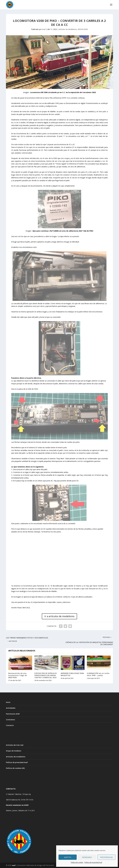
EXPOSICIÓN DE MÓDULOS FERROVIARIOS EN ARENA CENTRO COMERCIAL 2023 (46, 675)
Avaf (44, 29)
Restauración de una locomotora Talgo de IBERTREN (18, 675)
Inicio (8, 702)
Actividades (11, 708)
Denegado (87, 857)
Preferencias (106, 857)
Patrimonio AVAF (13, 714)
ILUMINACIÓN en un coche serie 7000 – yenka (98, 674)
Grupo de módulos (14, 751)
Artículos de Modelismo (68, 29)
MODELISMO (83, 29)
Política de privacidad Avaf (93, 862)
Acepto (68, 857)
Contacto (10, 725)
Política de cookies (77, 862)
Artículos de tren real (15, 745)
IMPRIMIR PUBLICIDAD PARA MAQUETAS (72, 674)
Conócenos (10, 720)
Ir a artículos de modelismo (59, 616)
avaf (14, 865)
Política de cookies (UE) (15, 768)
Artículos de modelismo (16, 757)
